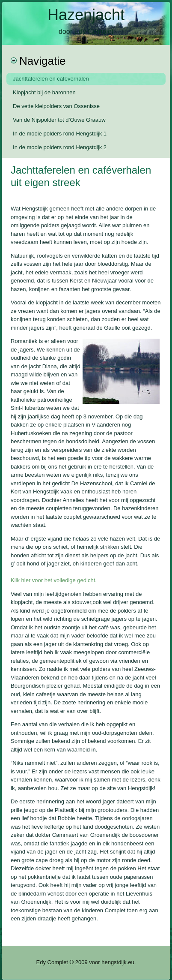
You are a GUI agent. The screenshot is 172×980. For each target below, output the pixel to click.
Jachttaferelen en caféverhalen (51, 79)
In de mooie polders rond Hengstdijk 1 (60, 134)
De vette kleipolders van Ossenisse (56, 106)
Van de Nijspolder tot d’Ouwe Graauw (59, 120)
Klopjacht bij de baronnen (44, 92)
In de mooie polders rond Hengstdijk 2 (60, 147)
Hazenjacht (86, 15)
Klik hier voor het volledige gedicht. (54, 580)
